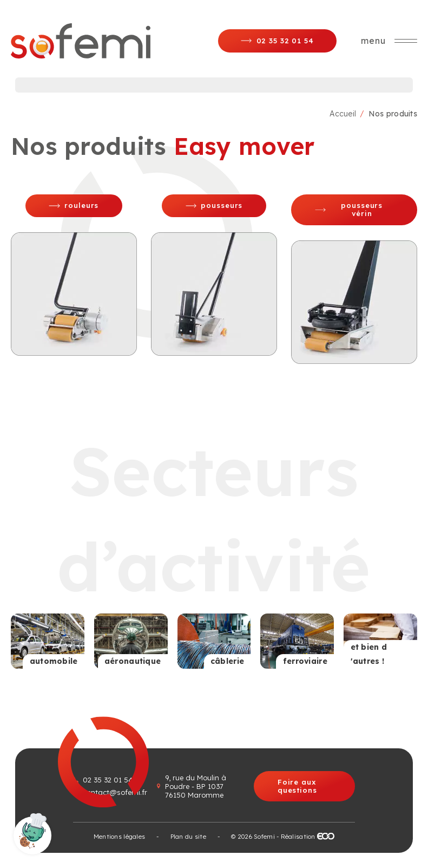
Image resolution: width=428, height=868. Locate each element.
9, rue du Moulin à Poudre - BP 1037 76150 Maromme (196, 786)
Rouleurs (81, 205)
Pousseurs (222, 205)
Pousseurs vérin (362, 209)
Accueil (343, 114)
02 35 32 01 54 (108, 780)
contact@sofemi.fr (115, 792)
